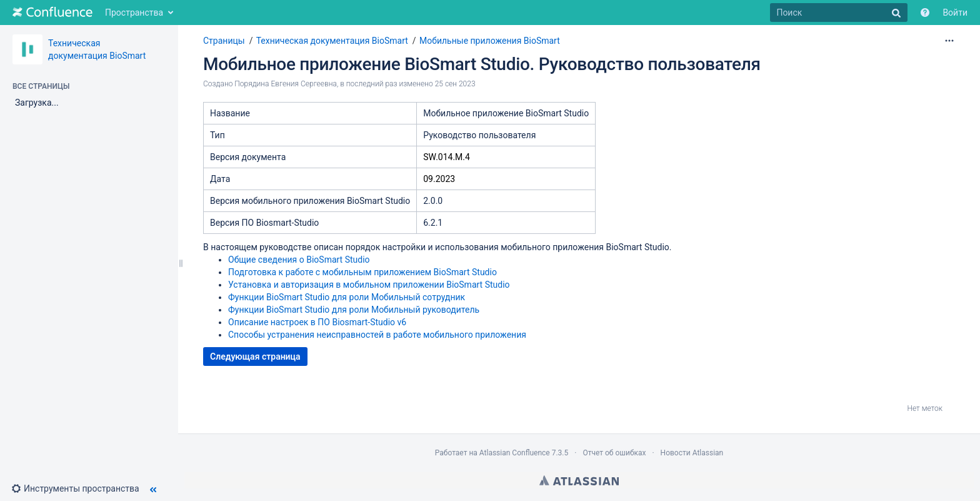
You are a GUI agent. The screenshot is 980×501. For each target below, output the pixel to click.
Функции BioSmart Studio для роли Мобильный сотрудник (347, 297)
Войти (955, 13)
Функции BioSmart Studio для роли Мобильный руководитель (354, 310)
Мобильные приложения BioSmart (490, 41)
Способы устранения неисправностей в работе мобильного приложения (377, 335)
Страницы (224, 41)
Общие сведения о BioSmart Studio (299, 260)
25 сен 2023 (455, 84)
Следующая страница (255, 357)
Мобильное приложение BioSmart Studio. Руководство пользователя (482, 64)
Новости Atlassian (692, 453)
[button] (80, 488)
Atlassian (579, 480)
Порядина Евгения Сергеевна (286, 84)
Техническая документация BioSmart (332, 41)
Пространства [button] (134, 13)
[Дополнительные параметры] (949, 41)
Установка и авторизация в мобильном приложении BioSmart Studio (369, 285)
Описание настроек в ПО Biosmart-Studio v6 (317, 322)
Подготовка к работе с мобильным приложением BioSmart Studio (362, 272)
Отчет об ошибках (614, 453)
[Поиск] (839, 13)
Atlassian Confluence (515, 453)
